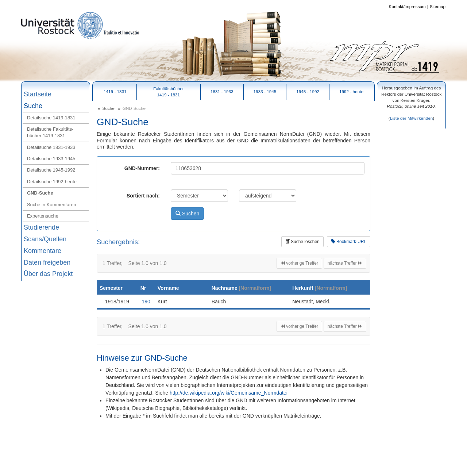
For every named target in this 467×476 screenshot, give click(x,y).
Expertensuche (43, 216)
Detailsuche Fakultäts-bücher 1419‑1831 (50, 132)
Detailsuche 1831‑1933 (51, 147)
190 (146, 302)
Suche (33, 106)
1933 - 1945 (265, 91)
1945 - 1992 (308, 91)
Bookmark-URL (349, 242)
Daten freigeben (47, 262)
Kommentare (43, 251)
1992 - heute (351, 91)
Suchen (187, 214)
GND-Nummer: (142, 168)
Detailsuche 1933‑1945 (51, 159)
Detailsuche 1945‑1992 (51, 170)
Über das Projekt (48, 274)
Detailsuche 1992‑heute (52, 182)
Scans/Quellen (45, 239)
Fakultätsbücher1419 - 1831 (169, 92)
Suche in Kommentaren (52, 205)
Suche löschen (302, 242)
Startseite (38, 94)
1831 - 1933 (222, 91)
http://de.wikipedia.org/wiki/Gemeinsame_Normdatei (229, 393)
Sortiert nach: (143, 196)
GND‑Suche (40, 193)
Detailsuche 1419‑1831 (51, 118)
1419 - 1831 (115, 91)
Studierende (41, 227)
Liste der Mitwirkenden (412, 118)
